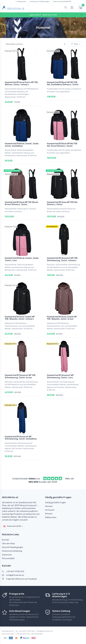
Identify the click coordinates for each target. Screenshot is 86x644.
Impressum (7, 549)
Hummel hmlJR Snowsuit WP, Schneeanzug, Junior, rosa (60, 373)
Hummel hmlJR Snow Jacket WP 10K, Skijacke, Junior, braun (62, 315)
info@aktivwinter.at (13, 570)
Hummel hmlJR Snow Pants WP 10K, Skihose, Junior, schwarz (22, 84)
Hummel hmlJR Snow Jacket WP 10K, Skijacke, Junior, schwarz (20, 315)
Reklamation (51, 512)
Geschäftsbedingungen (13, 542)
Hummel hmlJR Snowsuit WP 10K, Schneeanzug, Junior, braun (20, 373)
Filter (75, 44)
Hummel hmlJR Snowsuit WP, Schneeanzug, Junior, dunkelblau (21, 433)
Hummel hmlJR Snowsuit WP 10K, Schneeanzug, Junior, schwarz (62, 257)
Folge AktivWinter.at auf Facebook (19, 574)
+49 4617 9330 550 (13, 566)
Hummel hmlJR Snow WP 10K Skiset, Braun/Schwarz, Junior (22, 202)
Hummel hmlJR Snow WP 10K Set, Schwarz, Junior (62, 202)
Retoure (49, 508)
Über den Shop (8, 538)
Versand (49, 501)
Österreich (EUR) (12, 521)
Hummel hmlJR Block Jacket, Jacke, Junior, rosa (22, 257)
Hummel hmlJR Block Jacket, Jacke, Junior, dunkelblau (22, 144)
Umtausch (50, 505)
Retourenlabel (8, 553)
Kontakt (6, 534)
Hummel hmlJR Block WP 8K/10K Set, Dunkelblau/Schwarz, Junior (63, 84)
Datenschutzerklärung (12, 546)
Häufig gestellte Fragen (55, 497)
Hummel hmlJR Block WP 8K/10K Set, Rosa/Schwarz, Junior (62, 144)
